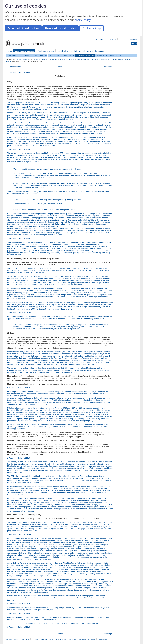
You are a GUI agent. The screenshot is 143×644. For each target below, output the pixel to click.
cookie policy (83, 20)
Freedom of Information (39, 639)
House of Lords (31, 55)
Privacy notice (82, 639)
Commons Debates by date (100, 60)
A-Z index (9, 639)
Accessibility (100, 39)
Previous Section (14, 67)
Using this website (61, 639)
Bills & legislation (55, 55)
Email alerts (112, 39)
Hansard (71, 60)
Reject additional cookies (61, 28)
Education (99, 51)
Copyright (72, 639)
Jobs (51, 639)
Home (9, 51)
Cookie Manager (102, 639)
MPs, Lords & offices (45, 51)
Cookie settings (92, 28)
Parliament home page (23, 60)
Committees (69, 55)
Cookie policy (92, 639)
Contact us (133, 39)
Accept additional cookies (23, 28)
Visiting (90, 51)
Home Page (108, 67)
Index (60, 67)
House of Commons (14, 55)
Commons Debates (82, 60)
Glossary (17, 639)
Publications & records (85, 55)
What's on (43, 55)
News (111, 55)
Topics (118, 55)
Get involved (79, 51)
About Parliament (64, 51)
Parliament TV (101, 55)
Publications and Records (58, 60)
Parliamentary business (24, 51)
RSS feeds (123, 39)
